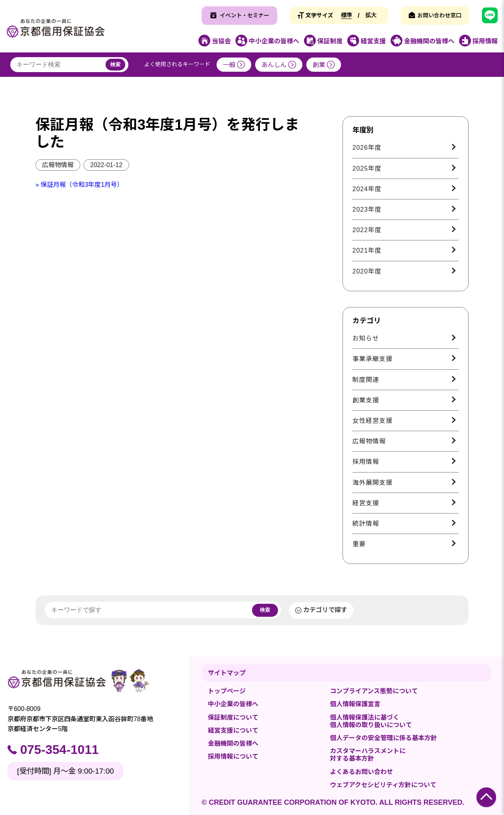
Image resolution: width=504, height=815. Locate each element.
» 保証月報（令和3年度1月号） (79, 185)
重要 (359, 544)
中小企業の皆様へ (233, 704)
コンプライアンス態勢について (374, 691)
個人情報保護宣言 (355, 704)
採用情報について (233, 756)
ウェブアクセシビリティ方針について (383, 785)
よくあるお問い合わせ (361, 772)
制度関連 (366, 380)
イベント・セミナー (245, 15)
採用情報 (366, 462)
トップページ (227, 691)
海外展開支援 (372, 483)
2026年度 (367, 148)
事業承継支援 (372, 359)
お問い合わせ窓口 (439, 15)
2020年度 (367, 271)
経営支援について (233, 730)
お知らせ (366, 338)
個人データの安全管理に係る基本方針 (384, 738)
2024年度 (367, 189)
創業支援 (366, 400)
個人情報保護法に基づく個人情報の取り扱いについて (371, 721)
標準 (346, 15)
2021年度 (367, 250)
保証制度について (233, 717)
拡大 (371, 15)
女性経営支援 (372, 421)
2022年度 (367, 230)
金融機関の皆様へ (233, 743)
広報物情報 (58, 165)
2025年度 (367, 168)
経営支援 (366, 503)
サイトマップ (227, 673)
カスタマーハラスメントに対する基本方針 (368, 755)
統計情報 (366, 524)
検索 (115, 64)
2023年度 (367, 209)
